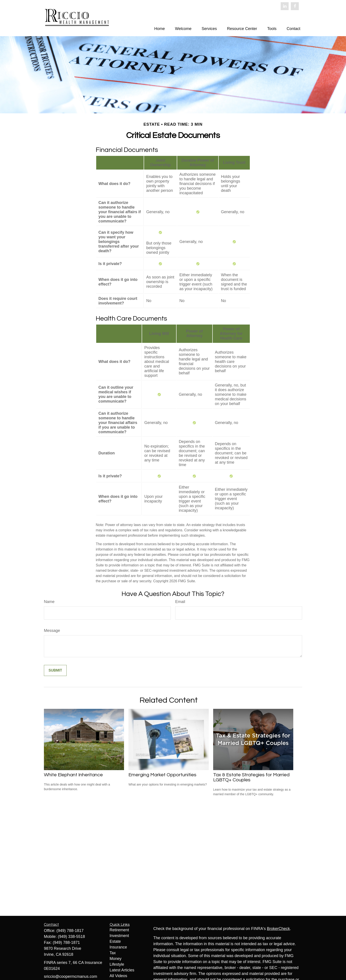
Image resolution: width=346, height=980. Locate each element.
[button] (160, 29)
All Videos (118, 976)
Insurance (118, 947)
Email (180, 602)
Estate (115, 941)
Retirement (119, 930)
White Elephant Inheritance (73, 775)
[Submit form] (55, 670)
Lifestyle (117, 964)
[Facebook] (295, 6)
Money (116, 959)
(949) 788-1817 (70, 931)
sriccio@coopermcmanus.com (71, 976)
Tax (113, 953)
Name (49, 602)
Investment (119, 936)
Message (52, 631)
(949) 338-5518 (71, 937)
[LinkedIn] (285, 6)
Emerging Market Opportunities (162, 775)
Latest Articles (122, 970)
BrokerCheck (278, 929)
